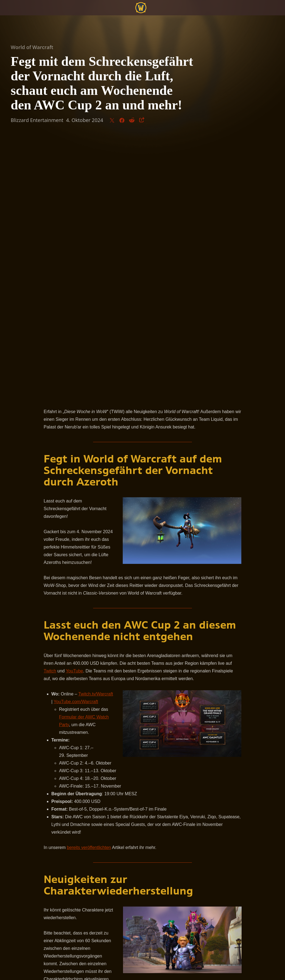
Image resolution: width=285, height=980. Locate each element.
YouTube (75, 413)
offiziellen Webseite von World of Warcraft (100, 781)
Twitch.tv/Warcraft (96, 436)
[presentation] (21, 14)
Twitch (50, 413)
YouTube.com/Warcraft (76, 443)
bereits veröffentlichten (89, 589)
